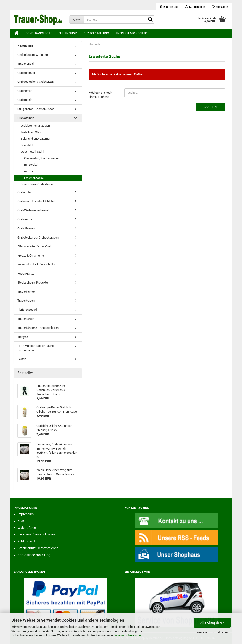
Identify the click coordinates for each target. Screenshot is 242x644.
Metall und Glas (31, 132)
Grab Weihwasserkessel (33, 210)
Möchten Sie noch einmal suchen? (100, 95)
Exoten (22, 359)
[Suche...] (76, 19)
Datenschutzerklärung (128, 635)
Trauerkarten (26, 319)
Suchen (211, 107)
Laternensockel (34, 178)
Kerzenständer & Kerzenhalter (36, 264)
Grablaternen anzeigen (35, 126)
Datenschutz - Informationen (38, 548)
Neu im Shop (68, 33)
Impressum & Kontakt (132, 33)
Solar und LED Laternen (36, 139)
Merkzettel (220, 7)
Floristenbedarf (27, 310)
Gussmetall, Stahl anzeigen (42, 158)
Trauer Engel (25, 64)
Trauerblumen (26, 292)
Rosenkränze (26, 274)
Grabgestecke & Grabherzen (36, 82)
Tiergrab (23, 337)
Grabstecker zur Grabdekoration (38, 237)
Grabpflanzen (26, 228)
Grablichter (24, 192)
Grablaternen (26, 118)
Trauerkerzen (26, 301)
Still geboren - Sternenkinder (36, 109)
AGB (21, 521)
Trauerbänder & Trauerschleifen (38, 328)
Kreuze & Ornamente (31, 256)
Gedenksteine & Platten (33, 55)
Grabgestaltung (96, 33)
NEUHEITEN (25, 46)
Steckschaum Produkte (33, 282)
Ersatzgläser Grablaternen (37, 184)
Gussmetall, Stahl (32, 152)
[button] (169, 7)
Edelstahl (27, 145)
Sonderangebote (39, 33)
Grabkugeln (25, 100)
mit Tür (29, 171)
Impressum (26, 514)
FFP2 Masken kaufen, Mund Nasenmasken (36, 348)
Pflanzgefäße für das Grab (34, 246)
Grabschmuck (27, 73)
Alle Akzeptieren (212, 623)
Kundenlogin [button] (195, 7)
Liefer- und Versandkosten (36, 534)
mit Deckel (31, 165)
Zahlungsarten (28, 541)
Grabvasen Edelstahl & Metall (36, 201)
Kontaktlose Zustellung (34, 555)
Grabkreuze (25, 219)
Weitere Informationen (212, 632)
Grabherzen (25, 91)
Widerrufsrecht (28, 528)
